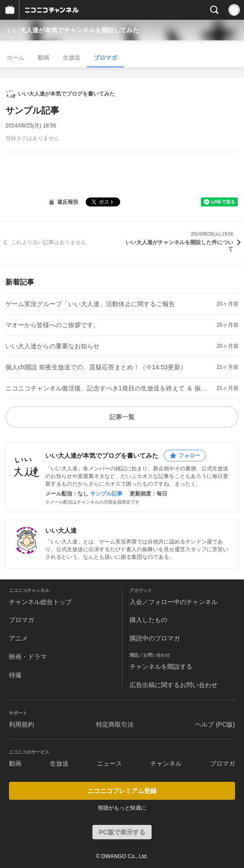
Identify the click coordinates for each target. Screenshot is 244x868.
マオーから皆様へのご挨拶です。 (52, 325)
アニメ (18, 638)
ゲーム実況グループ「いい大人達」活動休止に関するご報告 (90, 304)
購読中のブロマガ (155, 638)
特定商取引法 (115, 724)
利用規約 (22, 724)
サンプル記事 (106, 494)
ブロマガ (105, 58)
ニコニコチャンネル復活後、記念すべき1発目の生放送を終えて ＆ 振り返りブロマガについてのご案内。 (108, 388)
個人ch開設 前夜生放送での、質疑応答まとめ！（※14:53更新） (96, 367)
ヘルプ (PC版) (215, 724)
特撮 (15, 675)
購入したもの (148, 620)
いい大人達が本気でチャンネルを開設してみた (73, 30)
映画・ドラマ (28, 657)
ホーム (15, 58)
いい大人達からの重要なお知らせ (52, 346)
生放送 (72, 58)
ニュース (109, 763)
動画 (44, 58)
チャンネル (166, 763)
